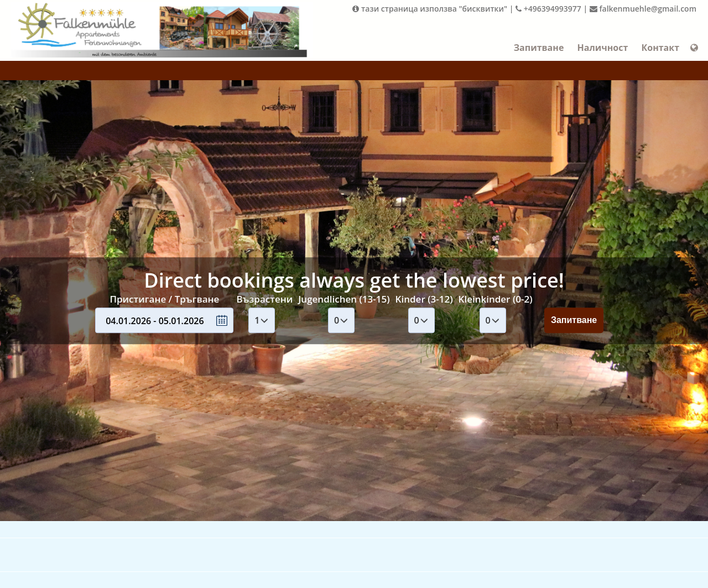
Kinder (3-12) (424, 299)
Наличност (602, 48)
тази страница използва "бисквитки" (430, 9)
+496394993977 (548, 9)
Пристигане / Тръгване (164, 299)
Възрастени (264, 299)
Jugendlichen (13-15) (344, 299)
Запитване (539, 48)
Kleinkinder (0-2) (496, 299)
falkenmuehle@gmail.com (643, 9)
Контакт (660, 48)
